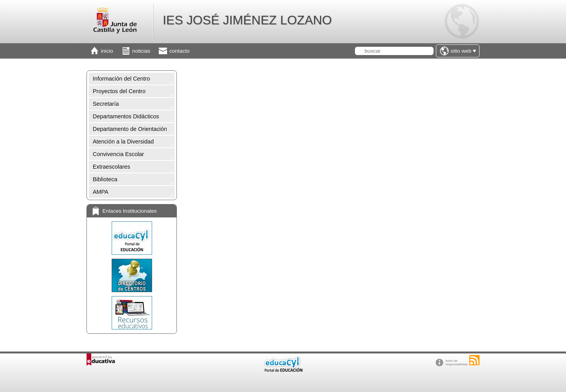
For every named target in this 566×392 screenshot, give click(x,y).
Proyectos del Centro (119, 91)
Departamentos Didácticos (126, 116)
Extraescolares (111, 167)
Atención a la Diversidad (123, 142)
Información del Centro (121, 79)
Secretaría (106, 104)
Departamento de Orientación (130, 129)
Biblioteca (105, 179)
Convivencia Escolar (118, 154)
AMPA (101, 192)
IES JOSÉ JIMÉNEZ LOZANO (247, 20)
